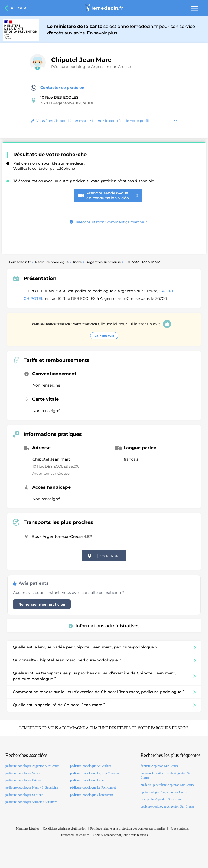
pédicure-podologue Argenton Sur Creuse (32, 766)
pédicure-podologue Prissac (23, 780)
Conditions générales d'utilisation (65, 828)
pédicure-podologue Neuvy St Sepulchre (32, 787)
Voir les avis (104, 336)
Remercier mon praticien (42, 604)
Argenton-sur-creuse (104, 262)
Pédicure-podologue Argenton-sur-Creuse (91, 67)
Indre (77, 262)
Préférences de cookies (74, 835)
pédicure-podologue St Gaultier (91, 766)
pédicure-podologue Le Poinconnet (93, 787)
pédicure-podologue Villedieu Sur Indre (31, 802)
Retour (18, 8)
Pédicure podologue (52, 262)
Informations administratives (104, 626)
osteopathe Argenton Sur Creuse (162, 799)
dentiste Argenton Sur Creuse (160, 766)
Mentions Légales (28, 828)
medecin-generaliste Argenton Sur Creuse (168, 785)
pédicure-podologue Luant (87, 780)
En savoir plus (102, 33)
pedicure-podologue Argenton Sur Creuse (168, 806)
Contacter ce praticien (58, 88)
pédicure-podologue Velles (23, 773)
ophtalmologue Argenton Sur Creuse (164, 792)
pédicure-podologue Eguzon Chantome (96, 773)
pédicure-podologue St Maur (24, 795)
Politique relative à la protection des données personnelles (128, 828)
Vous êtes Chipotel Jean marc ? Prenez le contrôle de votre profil (90, 121)
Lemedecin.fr (20, 262)
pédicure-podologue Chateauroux (92, 795)
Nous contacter (179, 828)
